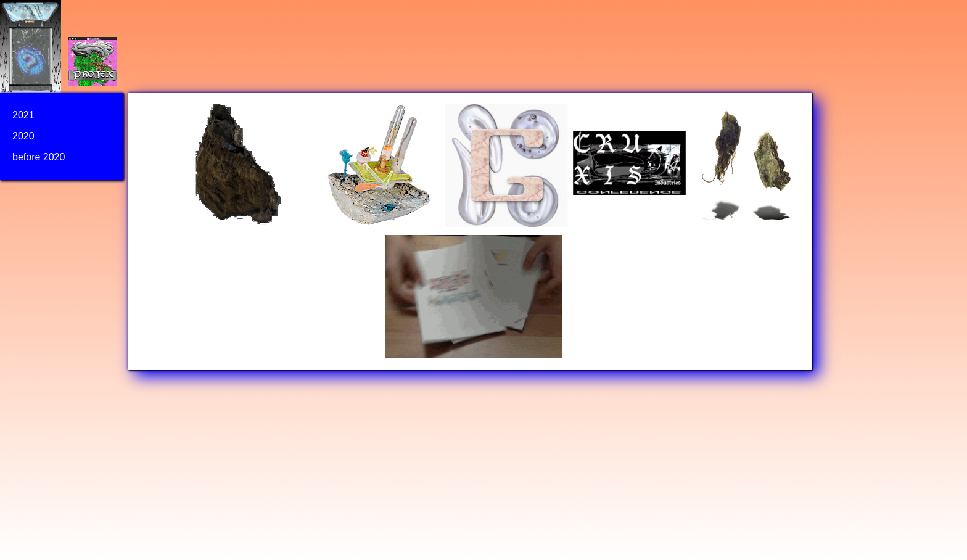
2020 (23, 136)
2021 (23, 115)
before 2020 (39, 157)
